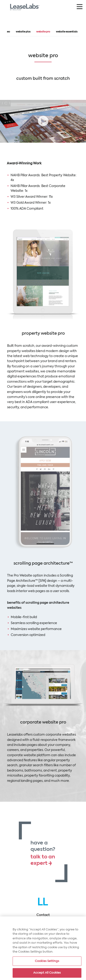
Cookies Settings (47, 962)
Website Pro (43, 32)
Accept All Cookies (47, 974)
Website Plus (23, 32)
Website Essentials (67, 32)
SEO (8, 32)
